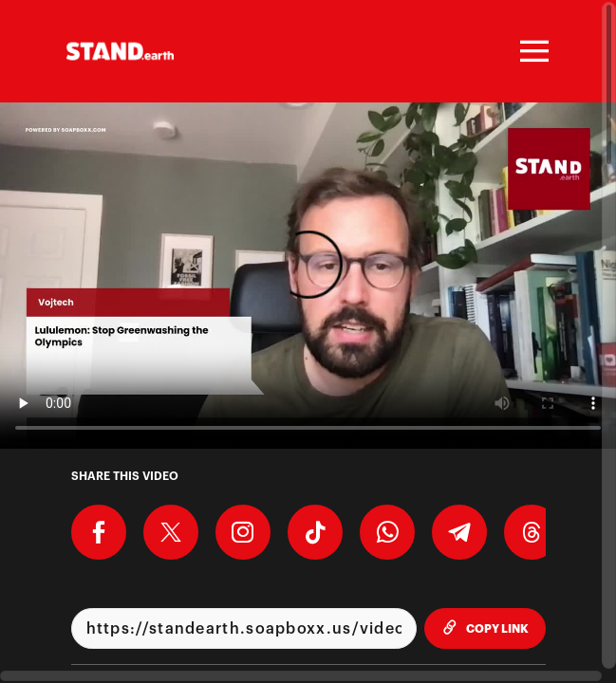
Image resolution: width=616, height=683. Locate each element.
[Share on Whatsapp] (387, 532)
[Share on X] (171, 532)
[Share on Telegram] (459, 532)
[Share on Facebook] (99, 532)
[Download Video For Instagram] (243, 532)
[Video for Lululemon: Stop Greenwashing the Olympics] (308, 276)
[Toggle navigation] (532, 51)
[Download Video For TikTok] (315, 532)
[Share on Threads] (532, 532)
